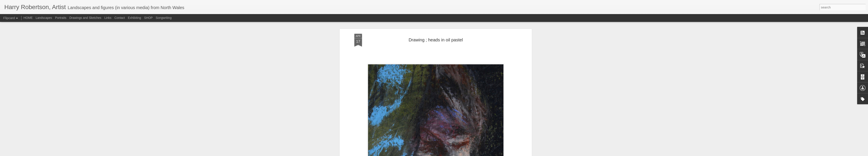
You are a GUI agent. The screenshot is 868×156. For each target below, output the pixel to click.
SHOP (148, 18)
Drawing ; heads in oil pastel (436, 40)
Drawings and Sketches (85, 18)
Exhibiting (134, 18)
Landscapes (44, 18)
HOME (28, 18)
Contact (120, 18)
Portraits (61, 18)
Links (108, 18)
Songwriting (164, 18)
